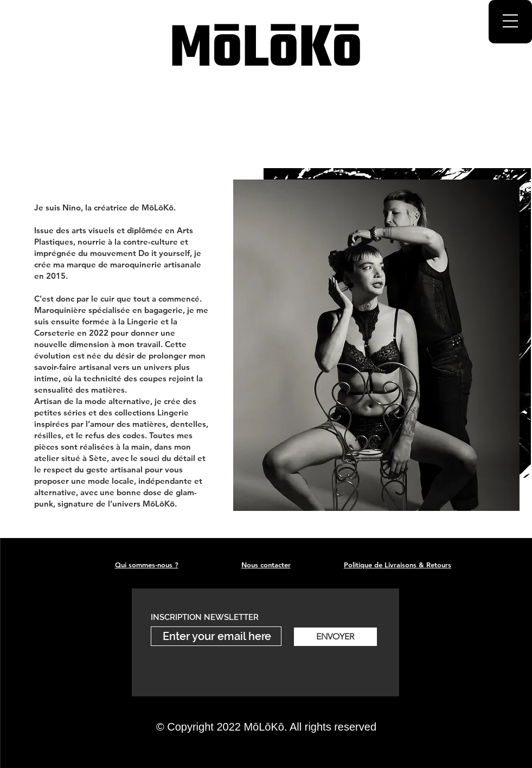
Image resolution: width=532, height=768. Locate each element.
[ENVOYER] (335, 637)
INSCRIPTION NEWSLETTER (205, 617)
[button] (510, 21)
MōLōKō (266, 50)
